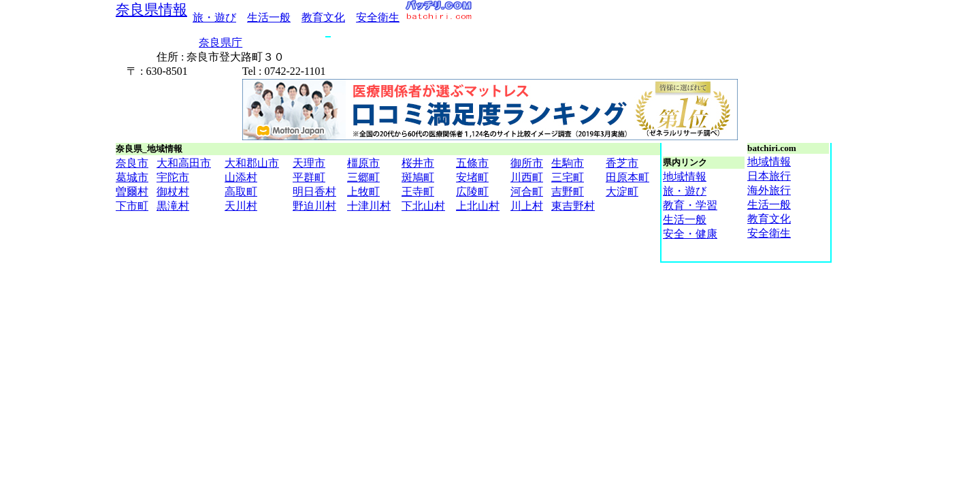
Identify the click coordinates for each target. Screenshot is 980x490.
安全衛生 (378, 17)
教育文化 (323, 17)
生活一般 (269, 17)
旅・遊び (214, 17)
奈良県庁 (220, 43)
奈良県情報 (151, 9)
